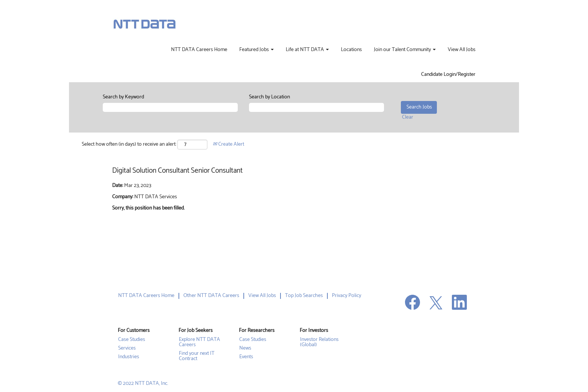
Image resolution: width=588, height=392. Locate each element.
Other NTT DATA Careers (211, 296)
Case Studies (132, 340)
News (245, 348)
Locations (351, 50)
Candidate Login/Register (448, 75)
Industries (129, 357)
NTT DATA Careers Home (199, 50)
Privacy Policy (346, 296)
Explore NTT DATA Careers (199, 342)
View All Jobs (462, 50)
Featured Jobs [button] (256, 50)
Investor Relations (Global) (319, 342)
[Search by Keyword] (170, 107)
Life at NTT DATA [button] (307, 50)
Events (246, 357)
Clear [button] (408, 117)
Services (127, 348)
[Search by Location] (316, 107)
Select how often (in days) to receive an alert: (129, 145)
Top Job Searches (304, 296)
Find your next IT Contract (197, 356)
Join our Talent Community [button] (405, 50)
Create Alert (228, 144)
